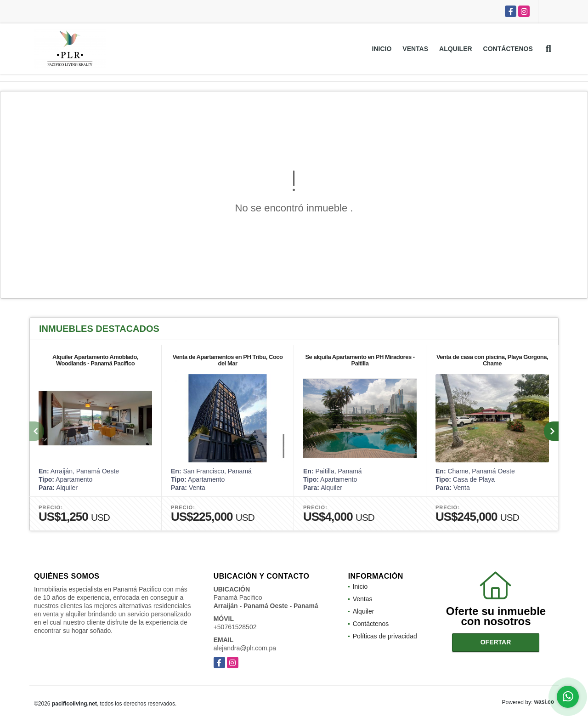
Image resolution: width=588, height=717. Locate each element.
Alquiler (456, 49)
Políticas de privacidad (385, 636)
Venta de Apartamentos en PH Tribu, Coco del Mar (227, 360)
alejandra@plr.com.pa (245, 648)
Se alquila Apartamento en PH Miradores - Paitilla (360, 360)
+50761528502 (235, 627)
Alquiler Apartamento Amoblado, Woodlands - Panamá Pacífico (95, 360)
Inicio (382, 49)
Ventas (415, 49)
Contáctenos (508, 49)
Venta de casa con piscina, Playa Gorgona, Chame (492, 360)
